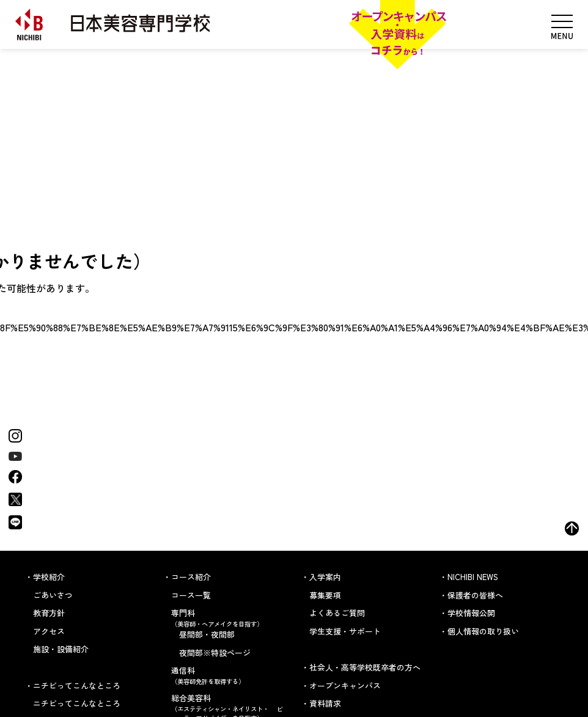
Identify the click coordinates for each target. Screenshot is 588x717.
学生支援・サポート (345, 631)
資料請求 (325, 703)
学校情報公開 (471, 613)
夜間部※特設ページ (215, 653)
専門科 (229, 618)
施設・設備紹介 (61, 649)
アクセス (49, 631)
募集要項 (325, 595)
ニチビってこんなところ (77, 703)
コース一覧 (191, 595)
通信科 (229, 675)
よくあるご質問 (337, 613)
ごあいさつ (53, 595)
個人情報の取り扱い (483, 631)
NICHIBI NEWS (473, 577)
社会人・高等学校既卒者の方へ (365, 667)
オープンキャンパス (345, 686)
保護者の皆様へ (475, 595)
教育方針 (49, 613)
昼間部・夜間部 (207, 634)
